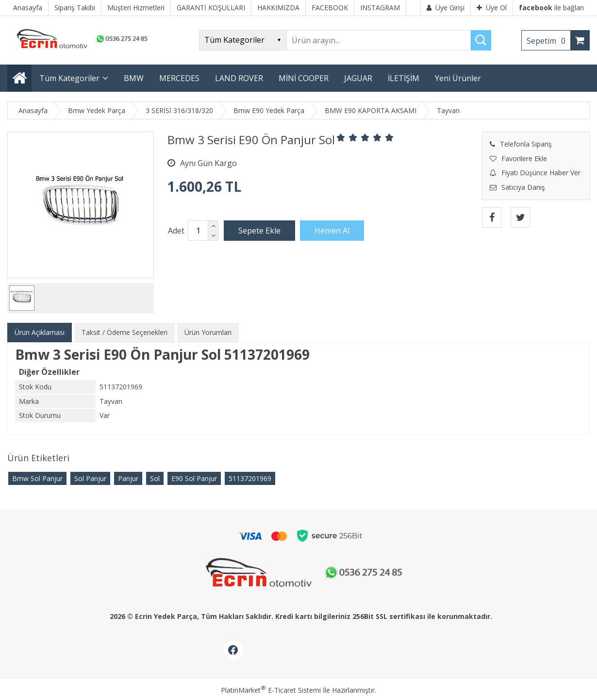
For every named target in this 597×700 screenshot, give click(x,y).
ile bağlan (551, 8)
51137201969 (250, 478)
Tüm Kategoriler (69, 78)
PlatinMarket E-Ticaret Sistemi (271, 690)
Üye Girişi (446, 8)
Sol (155, 478)
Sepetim (548, 41)
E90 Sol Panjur (194, 478)
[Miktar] (198, 231)
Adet (176, 231)
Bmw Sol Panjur (37, 478)
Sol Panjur (90, 478)
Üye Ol (492, 8)
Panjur (128, 478)
